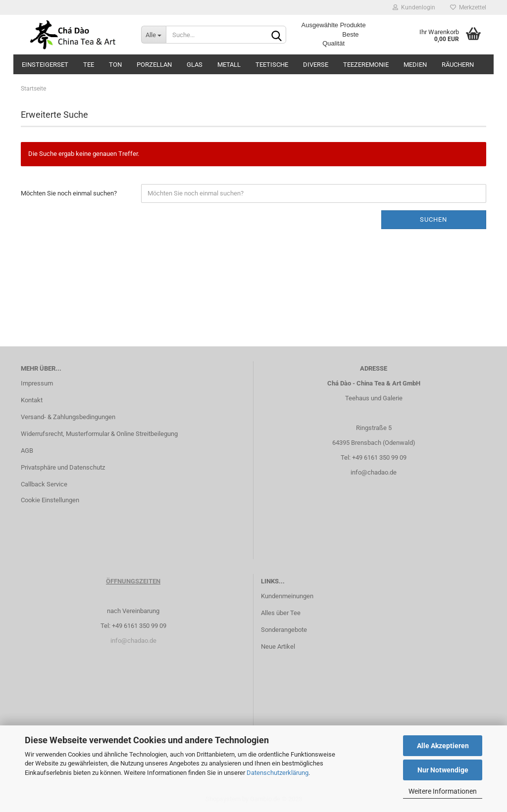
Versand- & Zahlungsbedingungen (68, 417)
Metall (229, 65)
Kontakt (32, 400)
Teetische (272, 65)
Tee (89, 65)
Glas (195, 65)
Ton (115, 65)
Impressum (37, 383)
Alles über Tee (281, 613)
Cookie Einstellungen (50, 500)
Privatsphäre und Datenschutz (63, 467)
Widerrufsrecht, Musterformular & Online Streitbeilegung (99, 434)
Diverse (316, 65)
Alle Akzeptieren (443, 746)
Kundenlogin (414, 7)
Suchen (433, 219)
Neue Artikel (278, 646)
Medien (415, 65)
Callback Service (44, 484)
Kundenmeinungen (287, 596)
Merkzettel (468, 7)
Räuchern (458, 65)
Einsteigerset (45, 65)
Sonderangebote (284, 630)
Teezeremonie (366, 65)
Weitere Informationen (443, 791)
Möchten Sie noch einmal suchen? (69, 193)
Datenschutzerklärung (278, 773)
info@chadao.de (374, 472)
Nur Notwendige (443, 770)
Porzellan (154, 65)
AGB (27, 451)
